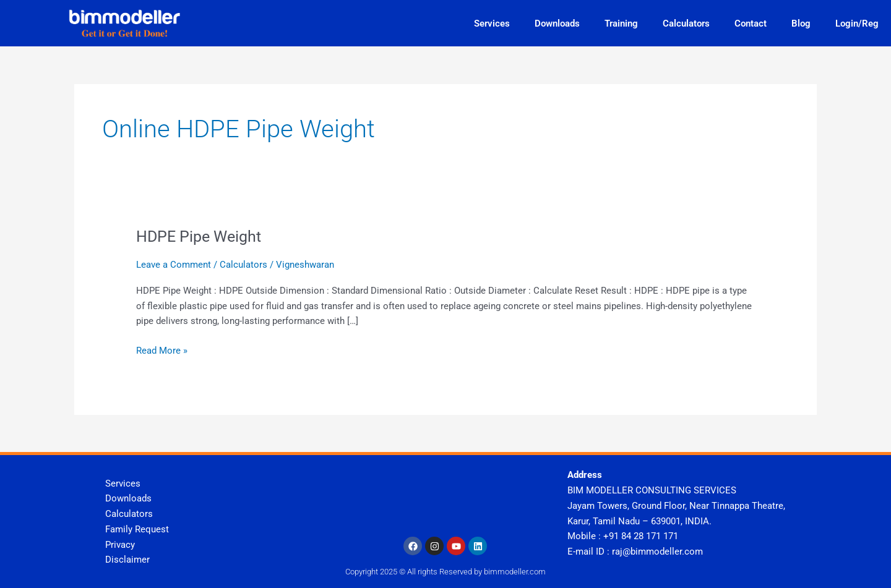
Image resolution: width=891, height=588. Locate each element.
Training (621, 23)
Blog (801, 23)
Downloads (557, 23)
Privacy (120, 545)
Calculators (686, 23)
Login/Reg (857, 23)
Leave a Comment (174, 265)
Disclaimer (127, 560)
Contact (751, 23)
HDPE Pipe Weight (201, 236)
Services (492, 23)
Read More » (162, 350)
